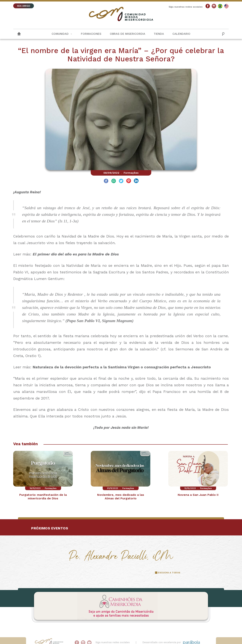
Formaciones (91, 34)
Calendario (181, 34)
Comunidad (60, 34)
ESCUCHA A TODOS (169, 573)
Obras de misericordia (128, 34)
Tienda (159, 34)
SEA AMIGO (24, 6)
